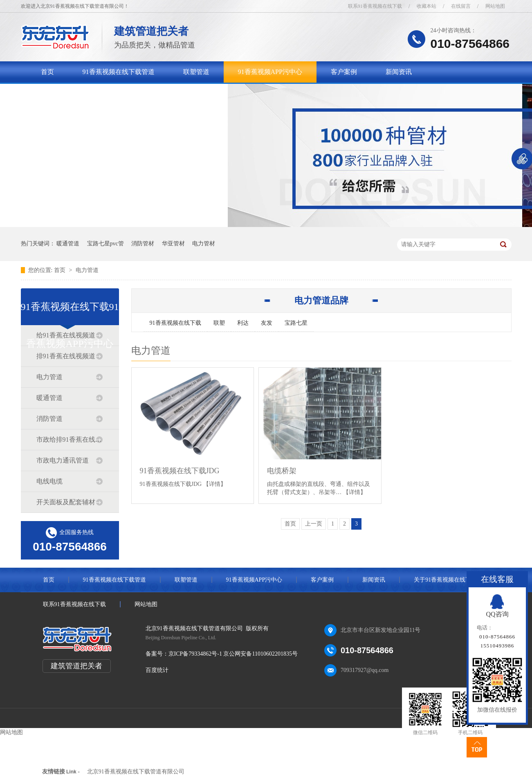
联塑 (219, 323)
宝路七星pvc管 (106, 244)
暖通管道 (68, 244)
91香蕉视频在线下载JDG (180, 471)
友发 (267, 323)
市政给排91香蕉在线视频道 (70, 439)
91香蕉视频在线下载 (175, 323)
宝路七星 (296, 323)
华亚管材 (173, 244)
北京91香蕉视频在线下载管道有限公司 (136, 772)
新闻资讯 (399, 72)
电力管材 (204, 244)
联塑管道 (196, 72)
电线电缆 (49, 481)
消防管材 (143, 244)
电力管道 (87, 270)
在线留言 (461, 6)
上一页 (314, 524)
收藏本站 (426, 6)
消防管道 (49, 419)
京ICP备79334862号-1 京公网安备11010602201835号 (233, 654)
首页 (47, 72)
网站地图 (495, 6)
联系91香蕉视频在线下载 (375, 6)
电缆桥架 (282, 471)
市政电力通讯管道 (63, 460)
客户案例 (344, 72)
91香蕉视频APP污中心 (270, 72)
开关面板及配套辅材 (66, 502)
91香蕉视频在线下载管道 (119, 72)
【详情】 (215, 484)
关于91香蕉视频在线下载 (77, 93)
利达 (243, 323)
